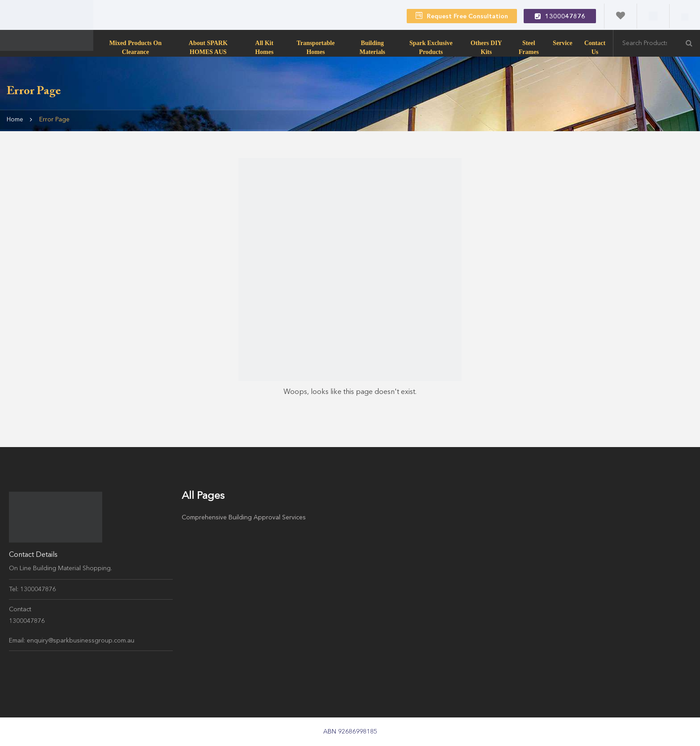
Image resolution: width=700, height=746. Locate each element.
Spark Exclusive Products (431, 48)
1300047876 (560, 16)
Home (15, 120)
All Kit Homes (264, 48)
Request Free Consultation (462, 16)
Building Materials (372, 48)
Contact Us (595, 48)
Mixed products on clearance (135, 48)
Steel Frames (529, 48)
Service (562, 43)
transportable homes (315, 48)
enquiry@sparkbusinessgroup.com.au (81, 641)
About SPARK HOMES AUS (208, 48)
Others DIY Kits (486, 48)
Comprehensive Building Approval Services (244, 518)
